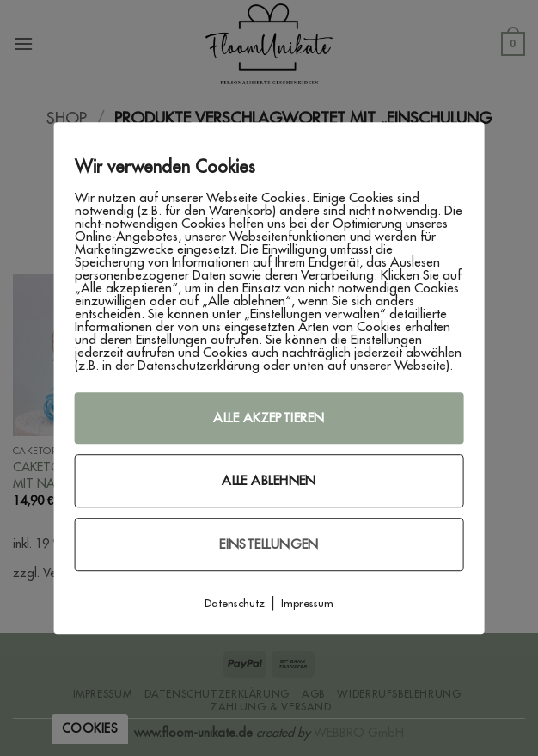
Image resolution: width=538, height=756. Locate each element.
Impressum (307, 603)
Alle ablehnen (269, 480)
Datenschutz (235, 603)
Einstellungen (269, 544)
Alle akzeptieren (269, 418)
